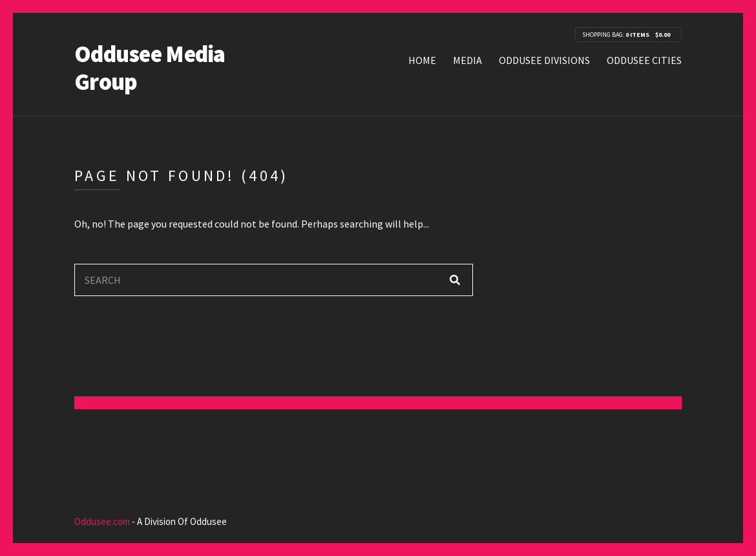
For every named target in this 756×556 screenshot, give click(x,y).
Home (422, 60)
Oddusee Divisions (544, 60)
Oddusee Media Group (150, 68)
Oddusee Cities (644, 60)
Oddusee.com (102, 521)
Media (467, 60)
